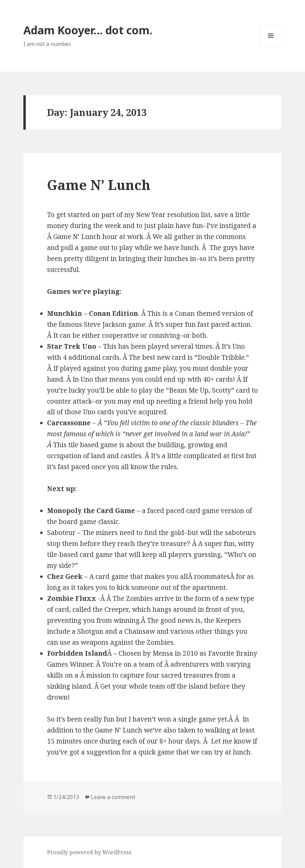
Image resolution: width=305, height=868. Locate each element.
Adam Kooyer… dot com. (88, 30)
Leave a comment (113, 797)
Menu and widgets (271, 46)
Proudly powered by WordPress (89, 852)
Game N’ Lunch (99, 185)
